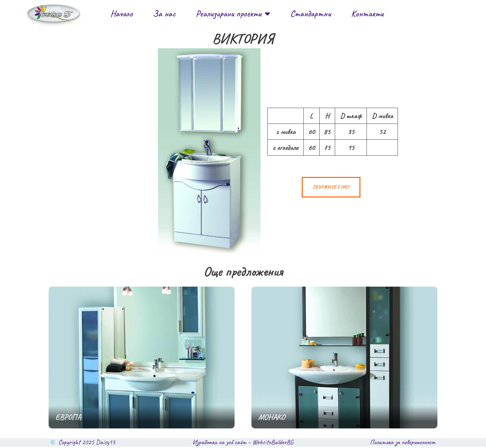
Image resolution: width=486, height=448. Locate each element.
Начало (122, 14)
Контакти (367, 14)
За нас (164, 14)
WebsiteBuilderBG (273, 444)
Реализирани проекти (233, 14)
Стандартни (310, 14)
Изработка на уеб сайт (219, 444)
